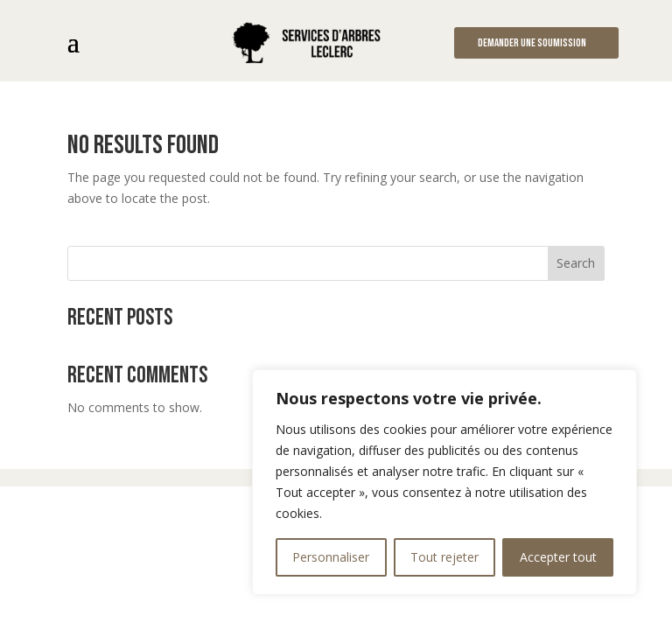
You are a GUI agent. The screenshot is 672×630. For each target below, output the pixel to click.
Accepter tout (558, 557)
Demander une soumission (532, 43)
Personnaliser (331, 557)
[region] (444, 482)
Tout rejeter (444, 557)
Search (576, 263)
